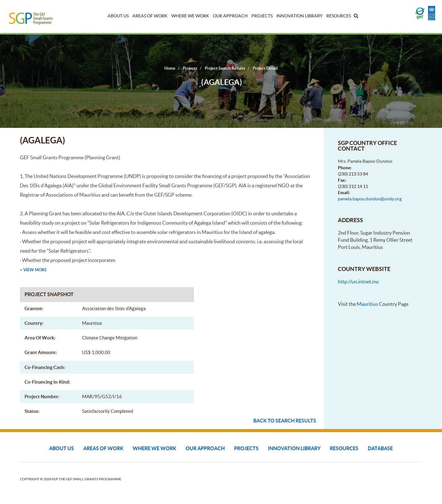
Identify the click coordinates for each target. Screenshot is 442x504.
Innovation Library (299, 16)
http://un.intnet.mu (358, 282)
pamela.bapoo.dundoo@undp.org (370, 199)
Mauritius (367, 304)
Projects (262, 16)
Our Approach (230, 16)
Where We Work (190, 16)
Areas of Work (150, 16)
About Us (118, 16)
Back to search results (285, 421)
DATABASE (380, 448)
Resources (339, 16)
